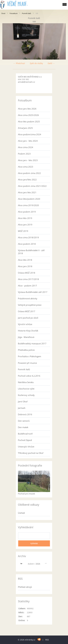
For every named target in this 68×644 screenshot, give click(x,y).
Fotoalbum (14, 13)
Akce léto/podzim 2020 (29, 199)
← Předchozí (19, 63)
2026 (38, 564)
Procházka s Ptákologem (30, 356)
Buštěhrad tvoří (25, 434)
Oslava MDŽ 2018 (27, 273)
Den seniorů (24, 421)
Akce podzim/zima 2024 (30, 134)
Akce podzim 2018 (27, 244)
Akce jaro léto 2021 (27, 192)
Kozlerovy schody (26, 395)
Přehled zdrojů (25, 587)
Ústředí (21, 513)
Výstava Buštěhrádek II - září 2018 (31, 252)
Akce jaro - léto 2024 (28, 141)
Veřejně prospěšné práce (30, 305)
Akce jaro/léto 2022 (27, 180)
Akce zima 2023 (26, 167)
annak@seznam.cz (26, 82)
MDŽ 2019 (23, 231)
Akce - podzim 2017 (27, 286)
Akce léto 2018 (25, 260)
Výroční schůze (25, 324)
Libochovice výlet (26, 389)
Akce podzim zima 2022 (29, 173)
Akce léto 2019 (25, 218)
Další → (51, 63)
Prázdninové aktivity (28, 298)
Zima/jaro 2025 (25, 128)
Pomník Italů (26, 13)
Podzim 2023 (24, 154)
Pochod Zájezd (25, 440)
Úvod (3, 13)
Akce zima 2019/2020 (28, 205)
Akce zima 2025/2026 (28, 115)
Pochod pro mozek (26, 494)
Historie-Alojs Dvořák (28, 331)
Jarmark (22, 408)
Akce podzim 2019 (27, 212)
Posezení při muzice (27, 363)
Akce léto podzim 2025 (29, 122)
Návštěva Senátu (26, 382)
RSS (47, 640)
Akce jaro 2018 (25, 266)
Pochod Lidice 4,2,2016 (29, 376)
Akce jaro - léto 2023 (28, 160)
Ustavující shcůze (26, 447)
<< (22, 564)
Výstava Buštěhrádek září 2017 (33, 292)
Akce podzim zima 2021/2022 (32, 186)
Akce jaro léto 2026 (27, 109)
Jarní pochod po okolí (28, 318)
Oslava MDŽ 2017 (27, 311)
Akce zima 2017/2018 (28, 279)
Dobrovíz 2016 (25, 414)
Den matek (23, 427)
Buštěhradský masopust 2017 (32, 343)
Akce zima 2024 (26, 147)
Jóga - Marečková (26, 337)
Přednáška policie (26, 350)
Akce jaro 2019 (25, 225)
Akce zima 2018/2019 (28, 237)
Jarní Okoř (23, 402)
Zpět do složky (36, 63)
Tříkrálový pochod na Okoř (31, 453)
